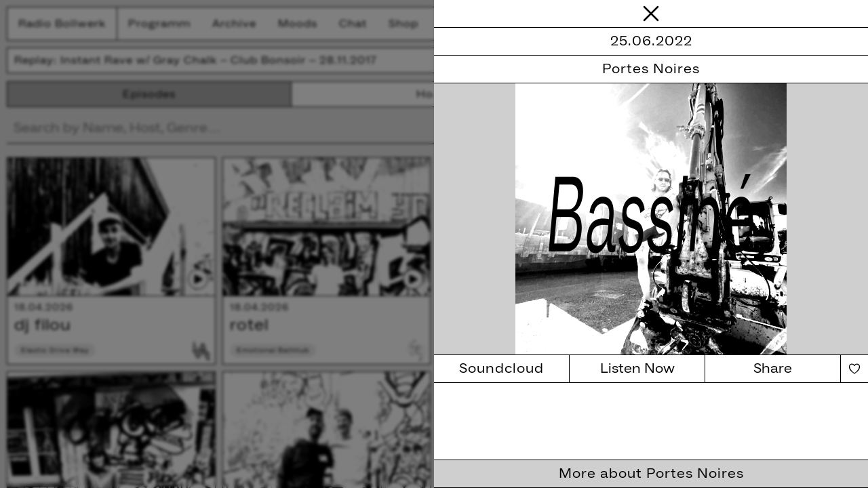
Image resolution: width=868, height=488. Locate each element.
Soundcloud (501, 369)
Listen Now (637, 369)
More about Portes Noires (651, 474)
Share (773, 369)
